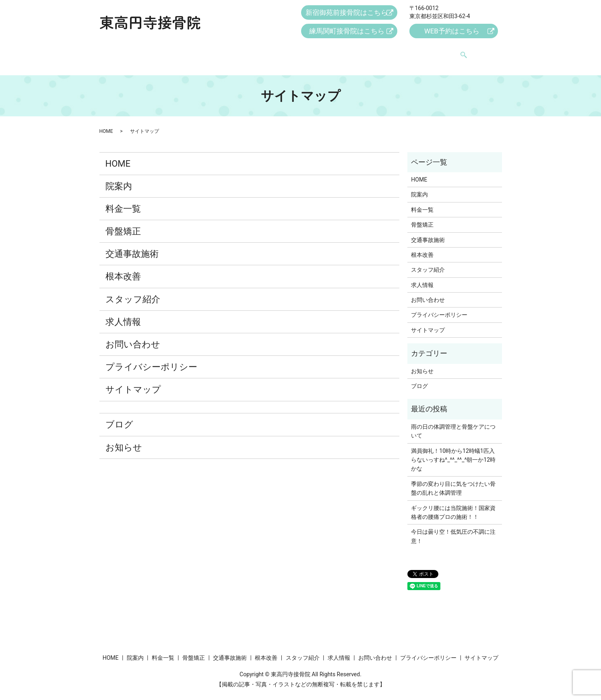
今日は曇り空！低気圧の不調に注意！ (453, 529)
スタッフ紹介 (360, 51)
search (474, 52)
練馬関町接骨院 (347, 32)
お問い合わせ (443, 51)
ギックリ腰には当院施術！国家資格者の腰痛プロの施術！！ (453, 505)
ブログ (119, 417)
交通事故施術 (277, 51)
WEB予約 (451, 32)
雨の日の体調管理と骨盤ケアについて (453, 423)
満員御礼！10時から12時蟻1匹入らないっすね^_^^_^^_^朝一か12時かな (453, 452)
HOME (135, 51)
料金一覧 (198, 51)
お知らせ (124, 440)
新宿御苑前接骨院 (347, 13)
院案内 (165, 51)
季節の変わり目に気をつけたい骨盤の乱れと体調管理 (453, 481)
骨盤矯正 (235, 51)
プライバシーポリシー (151, 359)
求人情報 (401, 51)
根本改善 (318, 51)
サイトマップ (133, 382)
